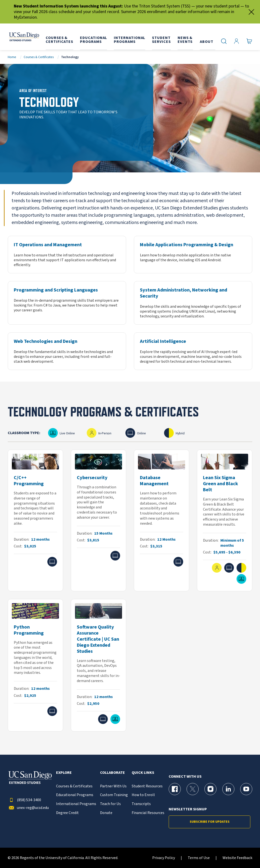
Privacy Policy (164, 858)
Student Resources (147, 786)
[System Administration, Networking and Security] (193, 303)
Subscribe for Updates (210, 822)
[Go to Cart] (249, 41)
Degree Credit (67, 813)
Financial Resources (148, 813)
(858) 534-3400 (24, 800)
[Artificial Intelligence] (193, 351)
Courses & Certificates (39, 57)
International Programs (76, 804)
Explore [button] (64, 773)
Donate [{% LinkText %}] (106, 813)
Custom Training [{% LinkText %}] (114, 795)
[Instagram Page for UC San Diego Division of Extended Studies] (210, 789)
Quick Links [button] (143, 773)
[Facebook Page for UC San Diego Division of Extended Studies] (175, 789)
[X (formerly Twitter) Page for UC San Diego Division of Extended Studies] (193, 789)
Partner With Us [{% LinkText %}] (113, 786)
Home (12, 57)
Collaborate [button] (112, 773)
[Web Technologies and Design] (67, 351)
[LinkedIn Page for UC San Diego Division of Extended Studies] (228, 789)
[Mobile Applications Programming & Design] (193, 255)
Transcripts (141, 804)
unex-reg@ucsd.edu (28, 808)
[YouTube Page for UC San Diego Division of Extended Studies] (246, 789)
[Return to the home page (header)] (23, 37)
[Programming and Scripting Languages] (67, 303)
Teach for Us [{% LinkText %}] (110, 804)
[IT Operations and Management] (67, 255)
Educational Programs (75, 795)
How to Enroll (143, 795)
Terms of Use (199, 858)
